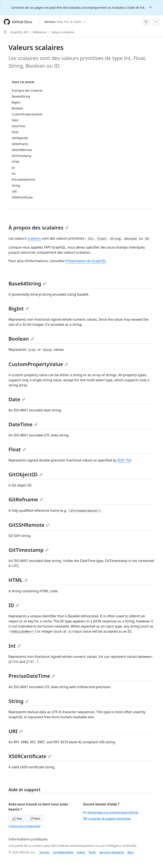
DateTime (23, 424)
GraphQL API (19, 32)
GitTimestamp (29, 550)
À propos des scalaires (39, 227)
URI (15, 731)
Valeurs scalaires (63, 32)
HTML (18, 580)
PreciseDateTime (32, 676)
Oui (17, 818)
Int (15, 646)
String (19, 701)
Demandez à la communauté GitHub (111, 812)
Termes (44, 852)
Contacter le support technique (107, 818)
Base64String (27, 283)
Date (17, 399)
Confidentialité (63, 852)
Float (17, 449)
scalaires (34, 238)
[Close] (151, 7)
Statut (81, 852)
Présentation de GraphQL (86, 261)
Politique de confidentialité (25, 826)
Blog (131, 852)
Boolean (21, 339)
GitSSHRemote (29, 525)
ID (14, 605)
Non (35, 818)
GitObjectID (26, 474)
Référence (40, 32)
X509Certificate (30, 756)
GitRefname (26, 499)
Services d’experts (112, 852)
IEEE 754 (124, 460)
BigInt (19, 308)
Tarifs (92, 852)
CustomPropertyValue (38, 364)
